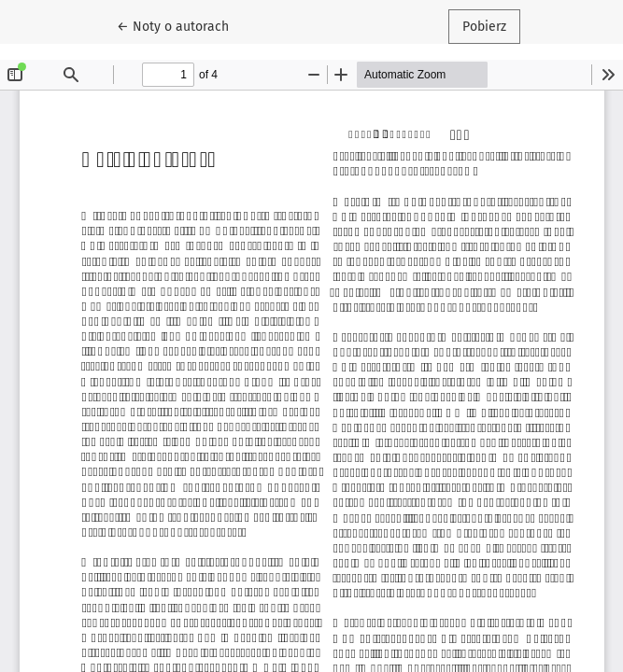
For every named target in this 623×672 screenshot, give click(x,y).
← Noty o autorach (180, 25)
